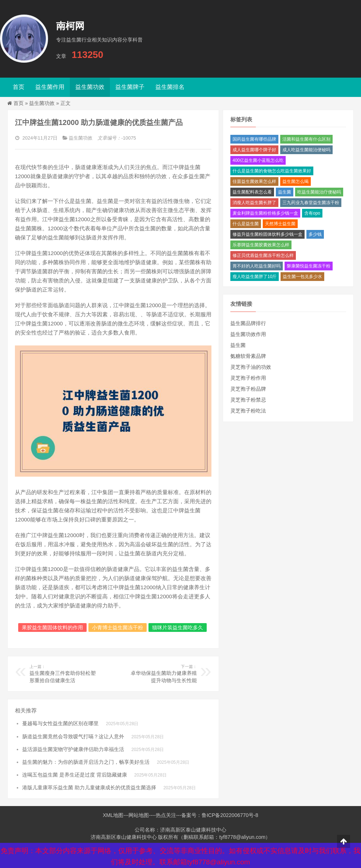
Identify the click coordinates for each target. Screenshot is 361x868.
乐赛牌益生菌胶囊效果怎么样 (261, 245)
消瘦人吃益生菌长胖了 (254, 203)
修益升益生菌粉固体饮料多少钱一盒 (267, 234)
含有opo (312, 213)
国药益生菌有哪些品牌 (254, 139)
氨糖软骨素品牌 (248, 356)
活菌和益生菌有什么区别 (306, 139)
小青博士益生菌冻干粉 (118, 627)
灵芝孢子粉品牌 (248, 389)
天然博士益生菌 (280, 224)
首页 (19, 87)
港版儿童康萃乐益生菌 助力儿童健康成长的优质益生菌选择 (89, 787)
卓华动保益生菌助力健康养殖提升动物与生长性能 (163, 673)
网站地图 (139, 815)
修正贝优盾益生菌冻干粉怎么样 (263, 255)
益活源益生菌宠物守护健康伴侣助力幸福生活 (73, 749)
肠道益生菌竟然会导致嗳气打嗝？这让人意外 (73, 736)
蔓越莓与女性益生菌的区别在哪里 (60, 723)
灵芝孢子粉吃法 (248, 411)
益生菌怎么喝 (295, 181)
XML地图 (113, 815)
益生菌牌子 (130, 87)
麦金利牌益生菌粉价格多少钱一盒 (265, 213)
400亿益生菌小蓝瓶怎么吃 (258, 160)
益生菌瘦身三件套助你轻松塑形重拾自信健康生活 (64, 673)
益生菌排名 (170, 87)
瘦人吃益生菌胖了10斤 (255, 277)
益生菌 (285, 192)
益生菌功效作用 (248, 334)
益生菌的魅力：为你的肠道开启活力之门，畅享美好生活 (86, 762)
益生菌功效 (90, 87)
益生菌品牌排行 (248, 323)
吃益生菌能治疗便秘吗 (319, 192)
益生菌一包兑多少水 (302, 277)
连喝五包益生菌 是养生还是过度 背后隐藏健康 (75, 775)
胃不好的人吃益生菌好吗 (257, 266)
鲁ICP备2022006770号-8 (230, 815)
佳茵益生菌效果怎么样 (254, 181)
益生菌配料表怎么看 (252, 192)
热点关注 (166, 815)
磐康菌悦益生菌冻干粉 (309, 266)
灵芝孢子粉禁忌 (248, 400)
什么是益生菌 (246, 224)
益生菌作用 (50, 87)
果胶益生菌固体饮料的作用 (52, 627)
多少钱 (315, 234)
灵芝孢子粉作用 (248, 378)
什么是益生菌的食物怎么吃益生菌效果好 (272, 171)
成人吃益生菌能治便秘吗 (306, 150)
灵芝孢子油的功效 (251, 367)
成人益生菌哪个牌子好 (254, 150)
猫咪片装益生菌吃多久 (178, 627)
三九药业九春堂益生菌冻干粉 (311, 203)
